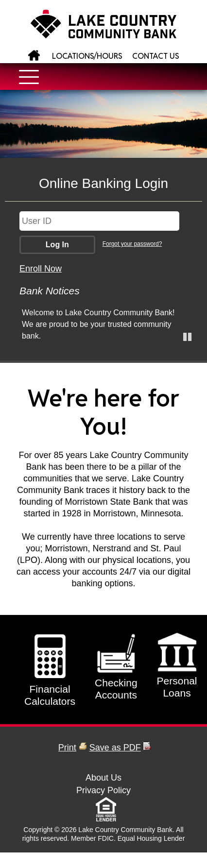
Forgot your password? (132, 244)
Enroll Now (41, 269)
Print (67, 748)
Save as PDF (115, 748)
